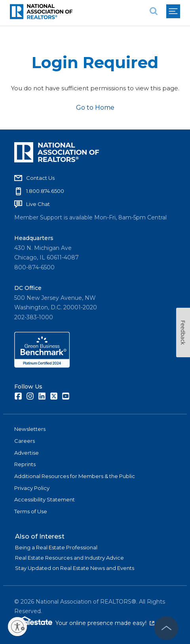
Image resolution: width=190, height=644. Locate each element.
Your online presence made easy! (105, 623)
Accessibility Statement (45, 499)
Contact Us (40, 178)
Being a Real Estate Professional (56, 547)
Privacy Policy (32, 488)
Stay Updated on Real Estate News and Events (75, 568)
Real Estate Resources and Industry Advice (69, 558)
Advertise (27, 453)
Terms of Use (31, 511)
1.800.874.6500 (45, 191)
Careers (25, 441)
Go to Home (95, 108)
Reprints (25, 464)
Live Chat (38, 204)
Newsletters (30, 429)
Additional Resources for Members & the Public (75, 476)
